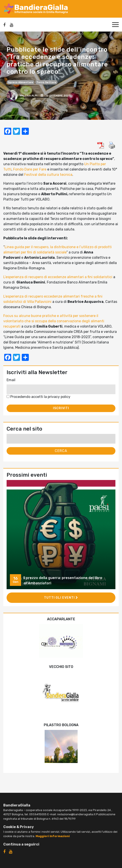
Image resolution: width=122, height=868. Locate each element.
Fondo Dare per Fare (30, 169)
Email (11, 380)
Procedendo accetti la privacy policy (38, 397)
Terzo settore (46, 82)
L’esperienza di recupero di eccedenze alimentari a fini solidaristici (58, 277)
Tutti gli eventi (61, 598)
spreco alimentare (21, 82)
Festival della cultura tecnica (48, 175)
